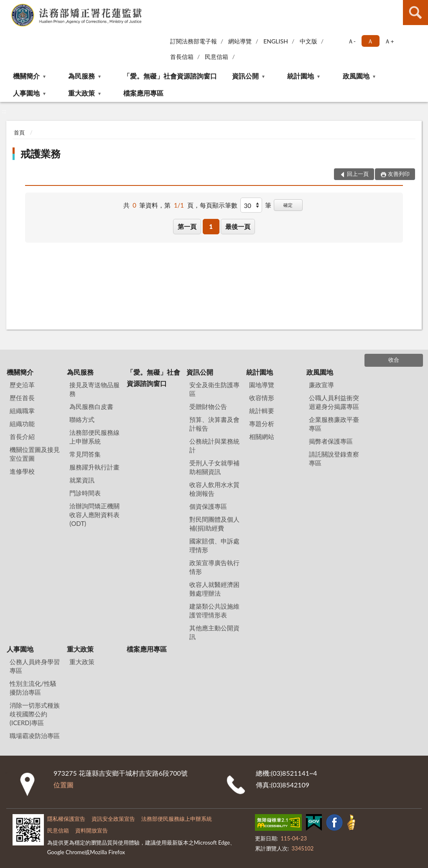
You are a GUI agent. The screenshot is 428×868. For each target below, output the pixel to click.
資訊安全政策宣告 (113, 819)
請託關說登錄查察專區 (334, 458)
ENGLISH (276, 41)
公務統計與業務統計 (214, 445)
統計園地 (301, 76)
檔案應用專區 (143, 93)
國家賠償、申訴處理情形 (214, 545)
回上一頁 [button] (358, 174)
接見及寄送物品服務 (94, 389)
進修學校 (22, 471)
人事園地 (26, 93)
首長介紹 (22, 437)
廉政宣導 (321, 385)
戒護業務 (41, 154)
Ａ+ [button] (389, 41)
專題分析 (262, 424)
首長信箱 (182, 57)
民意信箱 (217, 57)
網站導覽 (240, 41)
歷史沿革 (22, 385)
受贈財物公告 (208, 406)
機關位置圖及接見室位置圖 (35, 454)
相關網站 (262, 437)
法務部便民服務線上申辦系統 (94, 437)
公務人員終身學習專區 (35, 666)
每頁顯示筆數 (219, 205)
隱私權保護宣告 (66, 819)
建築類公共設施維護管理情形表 (214, 610)
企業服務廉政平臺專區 (334, 424)
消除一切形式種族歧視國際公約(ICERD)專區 (35, 714)
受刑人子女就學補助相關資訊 (214, 467)
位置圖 (64, 785)
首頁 (19, 132)
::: (7, 6)
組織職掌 (22, 411)
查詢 (415, 13)
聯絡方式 (82, 419)
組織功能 (22, 424)
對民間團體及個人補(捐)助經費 (214, 524)
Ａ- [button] (352, 41)
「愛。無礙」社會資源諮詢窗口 (170, 76)
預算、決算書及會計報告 (214, 424)
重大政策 (82, 93)
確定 (288, 205)
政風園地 (356, 76)
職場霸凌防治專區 (35, 736)
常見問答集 (85, 454)
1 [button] (211, 226)
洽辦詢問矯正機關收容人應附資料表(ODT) (94, 515)
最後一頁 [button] (238, 226)
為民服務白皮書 (91, 406)
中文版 (308, 41)
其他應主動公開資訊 (214, 632)
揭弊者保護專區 (331, 441)
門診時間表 (85, 493)
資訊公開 (245, 76)
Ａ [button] (370, 41)
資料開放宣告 (92, 830)
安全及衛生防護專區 (214, 389)
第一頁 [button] (187, 226)
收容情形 (262, 398)
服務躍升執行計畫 (94, 467)
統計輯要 (262, 411)
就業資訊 (82, 480)
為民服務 (82, 76)
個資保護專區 (208, 506)
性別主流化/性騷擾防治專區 (33, 688)
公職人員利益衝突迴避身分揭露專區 (334, 402)
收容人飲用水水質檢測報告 (214, 489)
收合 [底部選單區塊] (394, 360)
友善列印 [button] (399, 174)
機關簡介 (26, 76)
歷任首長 (22, 398)
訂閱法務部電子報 (194, 41)
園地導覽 (262, 385)
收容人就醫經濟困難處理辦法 (214, 589)
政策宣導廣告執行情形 (214, 567)
